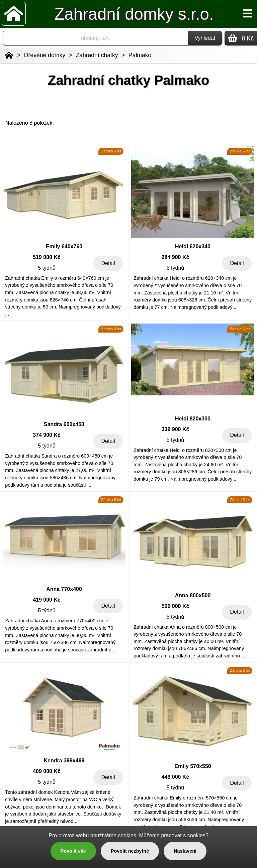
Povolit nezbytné (130, 851)
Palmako (140, 55)
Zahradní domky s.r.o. (134, 14)
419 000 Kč (47, 600)
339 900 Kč (176, 429)
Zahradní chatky (97, 55)
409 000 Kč (47, 771)
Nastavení (185, 851)
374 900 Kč (47, 435)
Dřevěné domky (45, 55)
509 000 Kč (176, 606)
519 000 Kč (47, 257)
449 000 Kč (176, 777)
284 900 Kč (176, 257)
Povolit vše (73, 851)
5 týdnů (47, 268)
